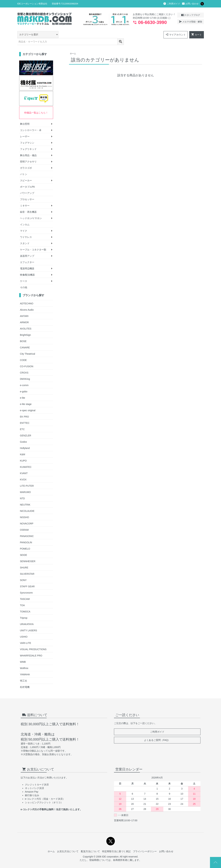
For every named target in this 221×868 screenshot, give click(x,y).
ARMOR (24, 315)
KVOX (23, 472)
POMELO (25, 541)
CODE (23, 353)
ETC (22, 422)
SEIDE (24, 548)
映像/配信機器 (27, 268)
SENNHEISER (28, 554)
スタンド (25, 236)
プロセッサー (27, 192)
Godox (23, 435)
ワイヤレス (26, 230)
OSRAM (24, 523)
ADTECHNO (27, 296)
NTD (22, 491)
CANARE (25, 340)
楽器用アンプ (27, 249)
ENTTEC (25, 416)
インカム (25, 217)
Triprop (24, 611)
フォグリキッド (28, 142)
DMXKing (25, 372)
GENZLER (26, 428)
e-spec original (28, 403)
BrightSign (26, 328)
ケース (24, 274)
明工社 (24, 673)
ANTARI (24, 309)
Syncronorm (26, 585)
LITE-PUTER (27, 479)
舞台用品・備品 (28, 148)
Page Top (215, 862)
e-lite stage (26, 397)
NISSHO (25, 510)
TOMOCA (25, 604)
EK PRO (25, 409)
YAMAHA (25, 667)
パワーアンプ (27, 186)
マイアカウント (176, 34)
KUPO (23, 453)
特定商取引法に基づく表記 (116, 844)
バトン (24, 167)
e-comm (24, 378)
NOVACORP (27, 516)
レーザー (25, 129)
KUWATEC (26, 460)
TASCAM (25, 592)
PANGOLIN (26, 535)
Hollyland (25, 441)
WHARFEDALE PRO (31, 648)
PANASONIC (27, 529)
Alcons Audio (27, 302)
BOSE (23, 334)
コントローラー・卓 (31, 123)
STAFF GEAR (27, 579)
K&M (23, 447)
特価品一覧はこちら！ (36, 106)
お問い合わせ (190, 4)
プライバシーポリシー (145, 844)
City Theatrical (28, 346)
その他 (24, 280)
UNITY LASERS (29, 623)
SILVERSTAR (27, 567)
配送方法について (90, 844)
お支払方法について (68, 844)
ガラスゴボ (26, 161)
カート (197, 34)
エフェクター (27, 255)
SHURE (24, 560)
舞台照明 (25, 117)
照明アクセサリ (28, 154)
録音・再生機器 (28, 205)
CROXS (24, 365)
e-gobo (24, 384)
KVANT (24, 466)
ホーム (73, 46)
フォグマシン (27, 136)
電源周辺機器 (27, 261)
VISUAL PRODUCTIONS (33, 642)
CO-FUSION (27, 359)
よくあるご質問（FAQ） (157, 733)
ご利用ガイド (172, 4)
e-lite (23, 390)
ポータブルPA (27, 180)
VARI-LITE (26, 636)
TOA (22, 598)
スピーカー (26, 173)
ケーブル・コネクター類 (33, 242)
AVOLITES (26, 321)
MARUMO (25, 485)
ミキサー (25, 198)
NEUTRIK (25, 497)
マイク (24, 224)
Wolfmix (24, 661)
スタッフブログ (191, 15)
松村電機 (25, 680)
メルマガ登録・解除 (191, 22)
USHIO (24, 629)
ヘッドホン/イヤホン (31, 211)
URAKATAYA (27, 617)
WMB (23, 655)
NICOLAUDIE (27, 504)
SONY (23, 573)
